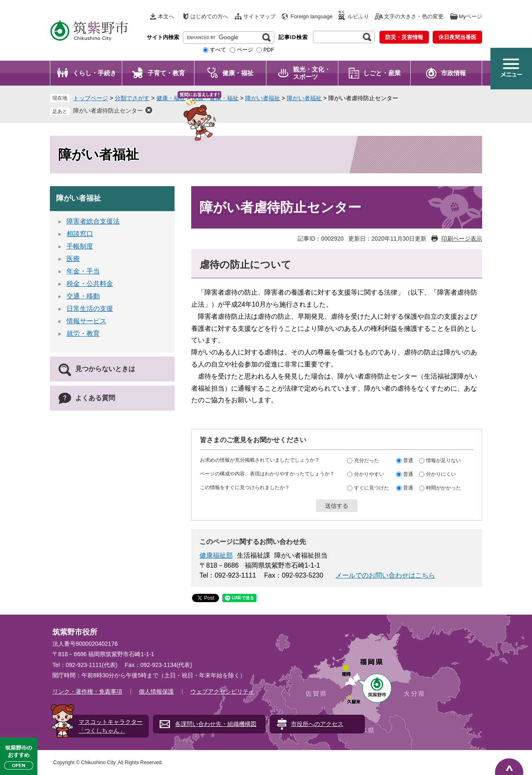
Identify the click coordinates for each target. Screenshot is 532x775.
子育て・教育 (166, 73)
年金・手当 (83, 271)
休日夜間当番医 (457, 37)
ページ (245, 50)
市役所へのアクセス (317, 724)
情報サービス (86, 321)
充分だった (367, 460)
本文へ (166, 16)
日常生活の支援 (90, 309)
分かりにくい (441, 474)
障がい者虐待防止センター (108, 111)
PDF (269, 50)
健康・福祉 (238, 73)
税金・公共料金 (90, 284)
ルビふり (358, 16)
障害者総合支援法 (93, 221)
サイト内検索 (163, 37)
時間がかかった (443, 487)
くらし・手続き (95, 73)
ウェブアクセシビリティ (222, 691)
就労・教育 (83, 333)
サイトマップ (259, 16)
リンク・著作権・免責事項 (87, 691)
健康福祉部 (216, 555)
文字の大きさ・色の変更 (414, 16)
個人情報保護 (156, 691)
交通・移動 (83, 296)
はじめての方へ (209, 16)
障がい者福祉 (263, 98)
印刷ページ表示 (462, 239)
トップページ (91, 98)
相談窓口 (80, 234)
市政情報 (453, 73)
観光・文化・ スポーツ (312, 73)
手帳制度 (80, 246)
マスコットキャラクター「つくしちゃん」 (111, 726)
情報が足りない (443, 460)
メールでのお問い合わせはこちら (385, 575)
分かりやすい (369, 474)
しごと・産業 (382, 73)
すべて (218, 50)
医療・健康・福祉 (215, 98)
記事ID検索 (293, 37)
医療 (73, 259)
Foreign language (312, 16)
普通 (408, 460)
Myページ (470, 16)
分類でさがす (132, 98)
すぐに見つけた (372, 487)
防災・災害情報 (404, 37)
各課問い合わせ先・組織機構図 (216, 724)
